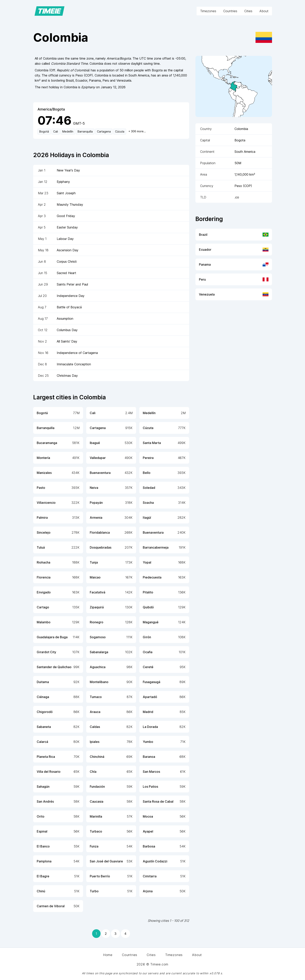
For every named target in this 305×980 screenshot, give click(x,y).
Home (108, 955)
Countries (230, 11)
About (264, 11)
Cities (248, 11)
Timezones (208, 11)
